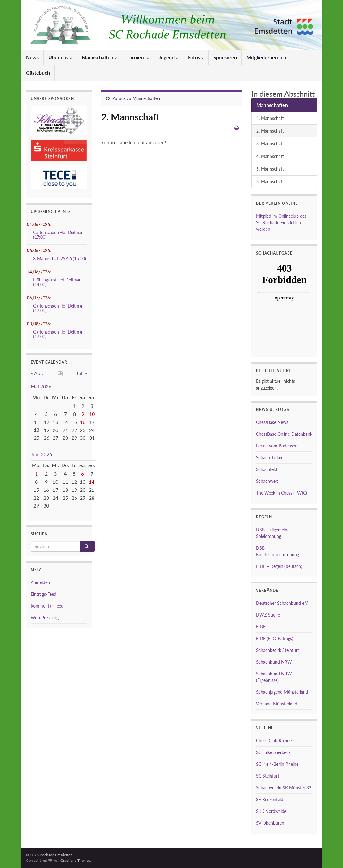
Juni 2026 (41, 454)
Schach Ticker (269, 458)
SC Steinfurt (268, 776)
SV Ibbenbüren (270, 823)
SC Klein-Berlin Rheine (277, 764)
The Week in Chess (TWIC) (282, 493)
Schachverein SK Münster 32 (284, 788)
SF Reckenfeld (270, 799)
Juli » (82, 373)
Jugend (169, 57)
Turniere (138, 57)
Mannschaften (99, 57)
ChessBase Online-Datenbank (284, 434)
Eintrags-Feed (43, 594)
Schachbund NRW (274, 662)
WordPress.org (45, 618)
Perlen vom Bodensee (277, 446)
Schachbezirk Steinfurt (278, 650)
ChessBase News (272, 422)
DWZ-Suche (268, 615)
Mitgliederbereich (266, 57)
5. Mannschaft (270, 169)
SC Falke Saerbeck (273, 752)
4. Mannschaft (270, 156)
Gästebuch (38, 73)
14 (92, 482)
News (32, 57)
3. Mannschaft (270, 144)
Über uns (60, 57)
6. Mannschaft (270, 182)
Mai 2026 (41, 386)
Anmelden (40, 582)
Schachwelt (267, 481)
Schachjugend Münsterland (282, 692)
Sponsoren (225, 57)
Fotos (196, 57)
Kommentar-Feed (47, 606)
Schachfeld (267, 469)
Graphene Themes (75, 860)
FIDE (261, 627)
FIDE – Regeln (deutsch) (279, 566)
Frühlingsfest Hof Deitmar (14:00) (57, 282)
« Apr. (37, 373)
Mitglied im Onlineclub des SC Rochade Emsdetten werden (281, 222)
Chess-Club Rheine (274, 741)
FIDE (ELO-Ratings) (275, 638)
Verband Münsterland (277, 704)
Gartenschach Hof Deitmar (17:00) (58, 235)
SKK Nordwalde (271, 811)
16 (83, 422)
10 (92, 414)
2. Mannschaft (270, 131)
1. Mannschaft (270, 118)
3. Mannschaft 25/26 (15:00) (60, 258)
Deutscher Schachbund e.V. (282, 603)
